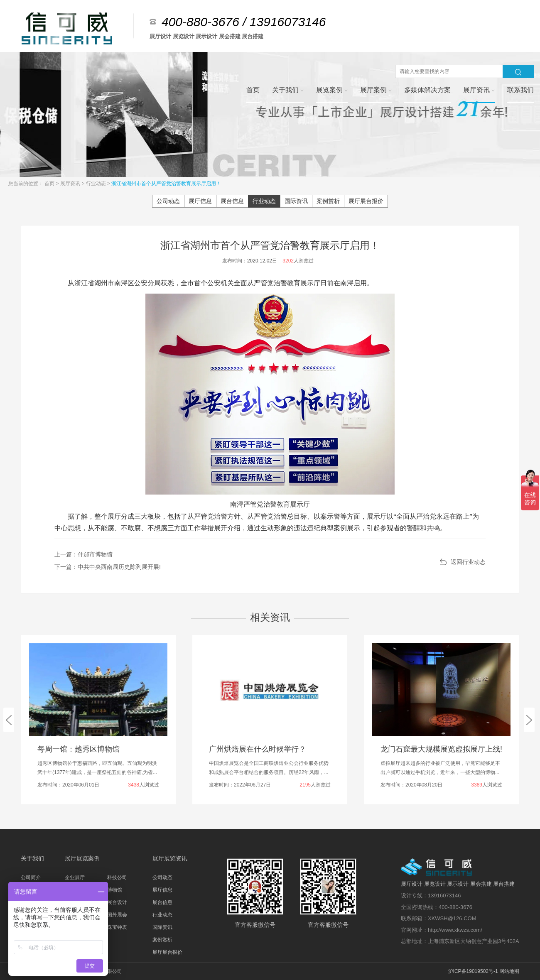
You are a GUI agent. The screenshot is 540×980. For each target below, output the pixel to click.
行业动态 (97, 184)
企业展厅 (75, 877)
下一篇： (108, 567)
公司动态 (168, 201)
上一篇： (83, 554)
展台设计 (117, 902)
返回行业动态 (468, 562)
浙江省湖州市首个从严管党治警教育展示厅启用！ (166, 184)
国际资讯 (296, 201)
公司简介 (31, 877)
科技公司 (117, 877)
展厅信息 (200, 201)
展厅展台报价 (366, 201)
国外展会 (117, 915)
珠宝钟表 (117, 927)
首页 (50, 184)
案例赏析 (328, 201)
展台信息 (232, 201)
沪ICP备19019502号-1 (473, 971)
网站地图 (509, 971)
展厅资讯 (71, 184)
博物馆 (115, 890)
